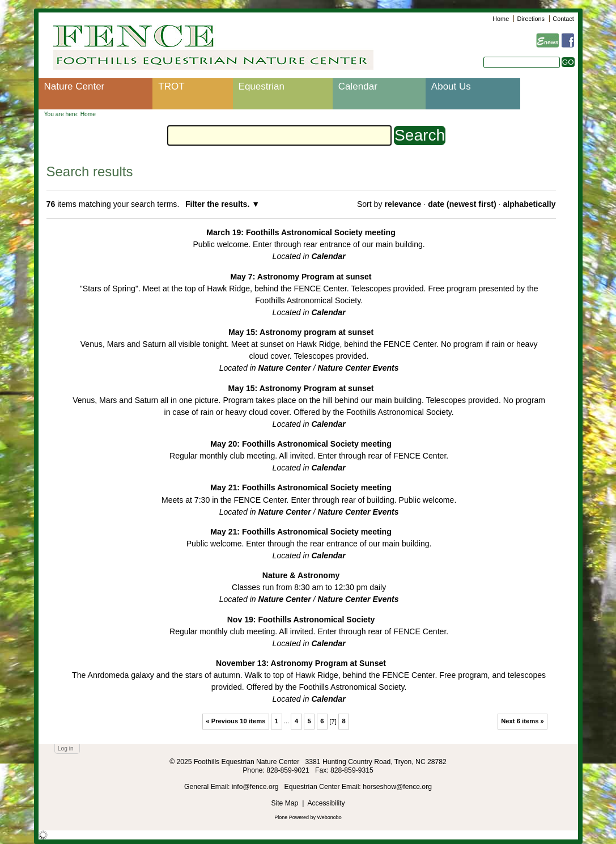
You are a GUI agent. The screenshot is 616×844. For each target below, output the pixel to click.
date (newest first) (462, 204)
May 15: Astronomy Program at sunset (301, 388)
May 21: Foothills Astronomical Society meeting (301, 487)
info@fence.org (256, 787)
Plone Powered (292, 817)
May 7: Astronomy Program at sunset (301, 277)
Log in (66, 748)
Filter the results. (218, 204)
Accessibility (326, 803)
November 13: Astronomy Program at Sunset (301, 663)
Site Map (284, 803)
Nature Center (75, 86)
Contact (563, 19)
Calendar (358, 86)
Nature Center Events (358, 368)
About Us (451, 86)
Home (501, 19)
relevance (403, 204)
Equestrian (262, 86)
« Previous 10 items (235, 721)
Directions (531, 19)
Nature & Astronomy (301, 575)
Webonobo (330, 817)
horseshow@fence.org (397, 787)
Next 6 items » (522, 721)
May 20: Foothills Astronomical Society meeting (301, 444)
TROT (171, 86)
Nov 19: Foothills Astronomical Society (301, 620)
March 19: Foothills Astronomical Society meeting (301, 232)
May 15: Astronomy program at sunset (301, 332)
